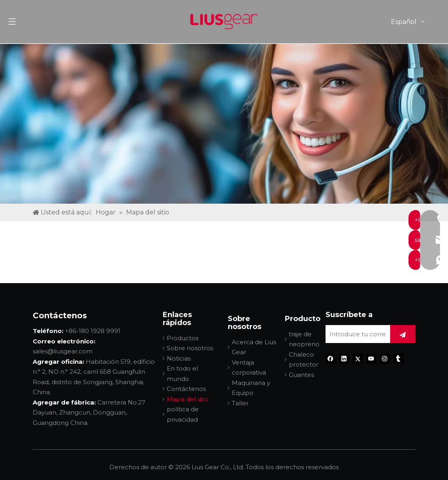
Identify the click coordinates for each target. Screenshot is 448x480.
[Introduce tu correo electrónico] (356, 334)
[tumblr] (398, 359)
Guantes (301, 375)
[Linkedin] (344, 359)
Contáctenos (186, 389)
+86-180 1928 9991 (93, 331)
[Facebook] (331, 359)
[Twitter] (358, 359)
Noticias (179, 358)
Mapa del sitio (188, 399)
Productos (183, 338)
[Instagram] (385, 359)
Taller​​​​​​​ (240, 403)
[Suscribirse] (403, 334)
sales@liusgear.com (63, 351)
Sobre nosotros (190, 348)
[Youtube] (371, 359)
